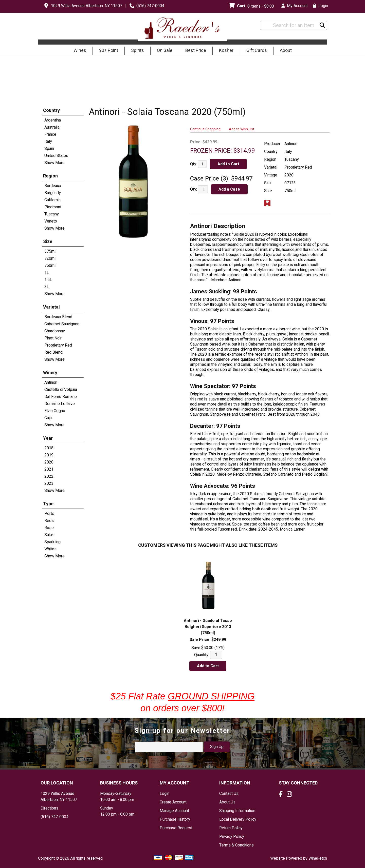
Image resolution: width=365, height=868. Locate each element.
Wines (78, 51)
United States (56, 156)
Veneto (51, 221)
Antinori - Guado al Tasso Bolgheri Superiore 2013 (208, 627)
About (284, 51)
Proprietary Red (58, 345)
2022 (49, 476)
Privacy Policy (232, 837)
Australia (52, 127)
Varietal (51, 307)
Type (48, 504)
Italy (48, 142)
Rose (49, 528)
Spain (49, 149)
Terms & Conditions (236, 845)
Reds (49, 521)
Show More (54, 163)
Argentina (53, 120)
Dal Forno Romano (61, 397)
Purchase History (175, 819)
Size (48, 242)
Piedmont (53, 207)
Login (320, 6)
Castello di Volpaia (61, 390)
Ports (49, 514)
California (52, 200)
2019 (49, 455)
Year (48, 438)
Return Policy (231, 828)
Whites (50, 549)
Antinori (51, 382)
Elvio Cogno (55, 411)
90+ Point (109, 51)
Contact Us (229, 794)
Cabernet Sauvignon (62, 324)
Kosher (226, 51)
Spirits (136, 51)
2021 (49, 469)
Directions (49, 808)
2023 (49, 483)
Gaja (48, 418)
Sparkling (52, 542)
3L (47, 287)
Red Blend (53, 352)
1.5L (48, 280)
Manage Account (174, 811)
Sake (49, 535)
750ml (50, 266)
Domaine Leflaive (60, 404)
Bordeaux (53, 186)
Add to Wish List (242, 129)
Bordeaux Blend (58, 317)
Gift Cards (257, 51)
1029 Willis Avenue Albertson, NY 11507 (87, 6)
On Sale (165, 51)
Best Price (196, 51)
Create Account (173, 802)
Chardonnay (55, 331)
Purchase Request (176, 828)
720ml (50, 258)
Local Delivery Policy (238, 819)
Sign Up (217, 747)
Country (51, 110)
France (50, 134)
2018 (49, 448)
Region (50, 176)
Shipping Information (237, 811)
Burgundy (53, 193)
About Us (227, 802)
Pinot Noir (53, 338)
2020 (49, 462)
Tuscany (52, 214)
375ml (50, 251)
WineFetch (318, 858)
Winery (50, 373)
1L (47, 273)
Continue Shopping (205, 129)
